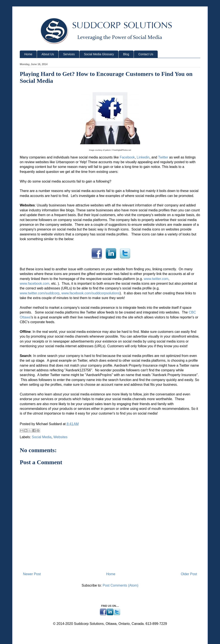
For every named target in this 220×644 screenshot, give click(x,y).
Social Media (42, 437)
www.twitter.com (156, 279)
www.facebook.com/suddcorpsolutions (91, 293)
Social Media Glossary (99, 54)
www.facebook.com (35, 284)
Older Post (189, 574)
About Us (48, 54)
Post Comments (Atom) (121, 585)
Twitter (163, 157)
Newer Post (32, 574)
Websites (61, 437)
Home (28, 54)
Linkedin (143, 157)
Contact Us (146, 54)
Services (69, 54)
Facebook (127, 157)
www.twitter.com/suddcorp (40, 293)
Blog (126, 54)
